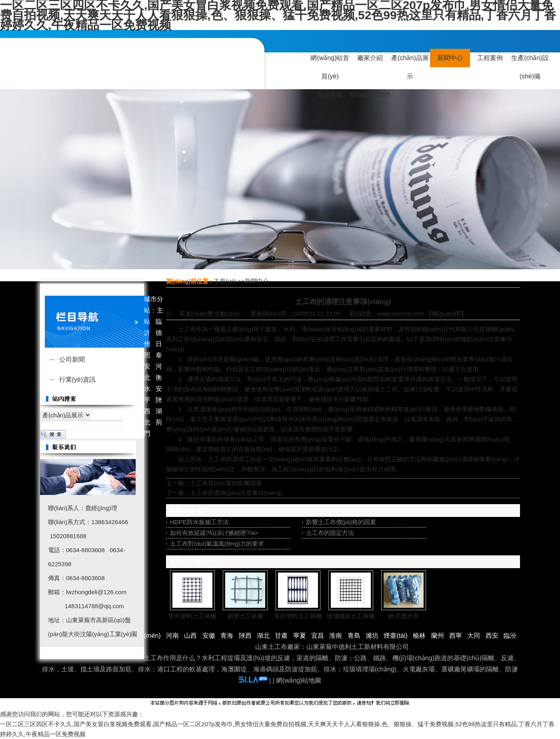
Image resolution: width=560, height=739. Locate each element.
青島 (354, 636)
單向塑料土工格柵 (298, 616)
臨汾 (510, 636)
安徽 (209, 636)
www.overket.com (400, 313)
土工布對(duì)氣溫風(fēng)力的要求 (217, 544)
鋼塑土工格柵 (245, 616)
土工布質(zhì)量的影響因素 (226, 483)
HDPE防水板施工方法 (199, 522)
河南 (172, 636)
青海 (227, 636)
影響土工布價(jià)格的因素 (341, 522)
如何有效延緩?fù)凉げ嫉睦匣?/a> (214, 533)
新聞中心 (257, 281)
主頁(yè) (225, 281)
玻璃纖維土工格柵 (351, 616)
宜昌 (318, 636)
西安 (492, 636)
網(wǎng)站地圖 (299, 680)
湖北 (263, 636)
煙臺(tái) (396, 636)
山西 (190, 636)
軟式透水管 (404, 616)
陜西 (245, 636)
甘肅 (281, 636)
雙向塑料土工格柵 (192, 616)
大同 (474, 636)
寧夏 (300, 636)
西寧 (456, 636)
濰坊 (372, 636)
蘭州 (438, 636)
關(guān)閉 (446, 313)
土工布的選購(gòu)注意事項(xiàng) (236, 493)
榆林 (419, 636)
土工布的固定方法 (330, 533)
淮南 (336, 636)
